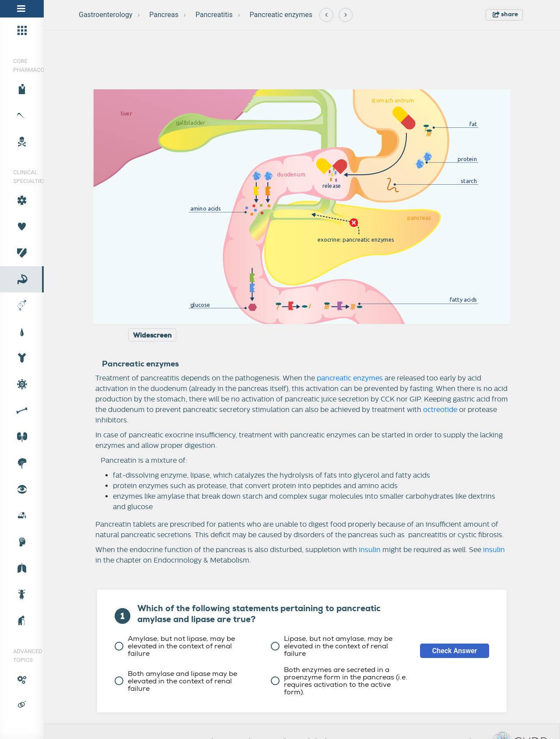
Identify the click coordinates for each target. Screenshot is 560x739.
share (505, 14)
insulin (370, 550)
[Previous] (326, 15)
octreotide (440, 410)
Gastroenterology (105, 15)
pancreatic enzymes (350, 378)
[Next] (346, 15)
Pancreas (164, 15)
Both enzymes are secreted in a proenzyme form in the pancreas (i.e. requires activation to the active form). (339, 681)
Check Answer (455, 651)
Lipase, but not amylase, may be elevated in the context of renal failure (332, 646)
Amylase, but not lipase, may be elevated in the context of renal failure (175, 646)
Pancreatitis (214, 15)
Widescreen (152, 335)
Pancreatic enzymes (281, 15)
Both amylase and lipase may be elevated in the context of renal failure (176, 681)
